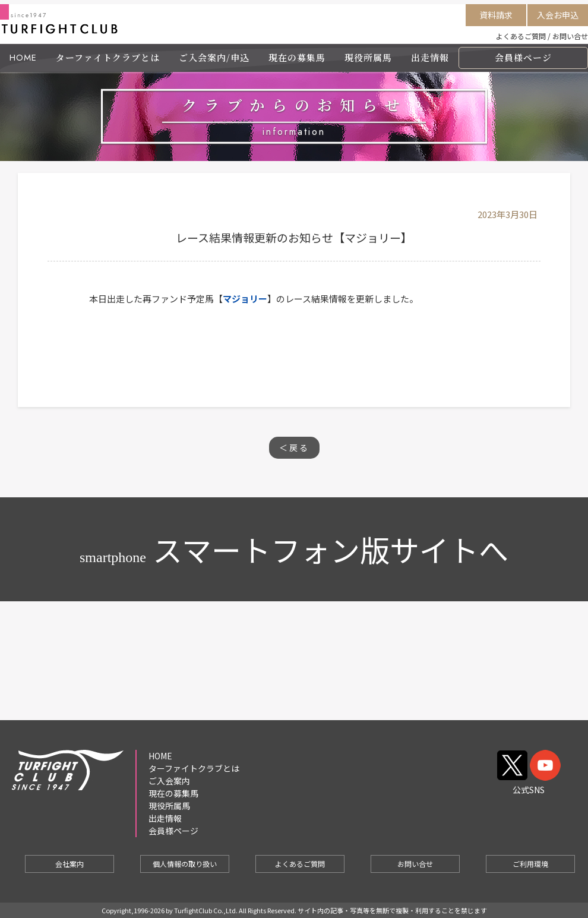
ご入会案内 (169, 781)
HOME (23, 58)
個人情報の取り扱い (185, 864)
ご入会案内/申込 (214, 57)
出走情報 (430, 57)
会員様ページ (523, 57)
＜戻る (294, 447)
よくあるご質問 (521, 36)
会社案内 (69, 864)
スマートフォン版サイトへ (294, 549)
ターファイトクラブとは (108, 57)
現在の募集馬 (297, 57)
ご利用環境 (530, 864)
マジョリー (245, 299)
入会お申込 (558, 15)
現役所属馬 (368, 57)
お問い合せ (570, 36)
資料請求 (496, 15)
